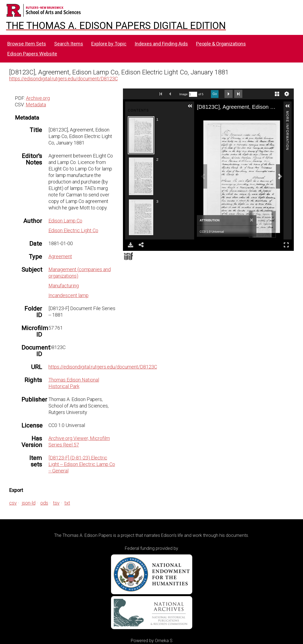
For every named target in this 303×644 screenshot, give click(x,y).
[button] (190, 106)
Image (183, 94)
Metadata (36, 105)
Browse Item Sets (27, 44)
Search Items (69, 44)
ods (44, 503)
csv (13, 503)
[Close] (252, 220)
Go (215, 94)
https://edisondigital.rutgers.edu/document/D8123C (63, 79)
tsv (56, 503)
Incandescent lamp (69, 295)
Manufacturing (64, 286)
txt (67, 503)
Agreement (60, 256)
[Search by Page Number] (193, 94)
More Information (287, 113)
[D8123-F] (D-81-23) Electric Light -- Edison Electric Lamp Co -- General (82, 464)
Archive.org (38, 98)
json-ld (29, 503)
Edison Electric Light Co (73, 230)
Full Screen (286, 245)
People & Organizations (221, 44)
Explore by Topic (109, 44)
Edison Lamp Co (65, 221)
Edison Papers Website (32, 54)
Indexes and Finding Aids (161, 44)
